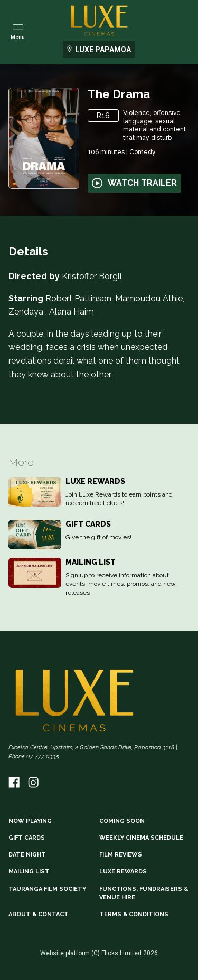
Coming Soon (122, 821)
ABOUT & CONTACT (39, 914)
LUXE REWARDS (123, 872)
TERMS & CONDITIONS (134, 914)
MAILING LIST (29, 872)
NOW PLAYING (30, 821)
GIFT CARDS (27, 838)
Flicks (110, 953)
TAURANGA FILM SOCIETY (47, 889)
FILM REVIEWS (121, 855)
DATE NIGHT (27, 855)
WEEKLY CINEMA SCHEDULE (141, 838)
